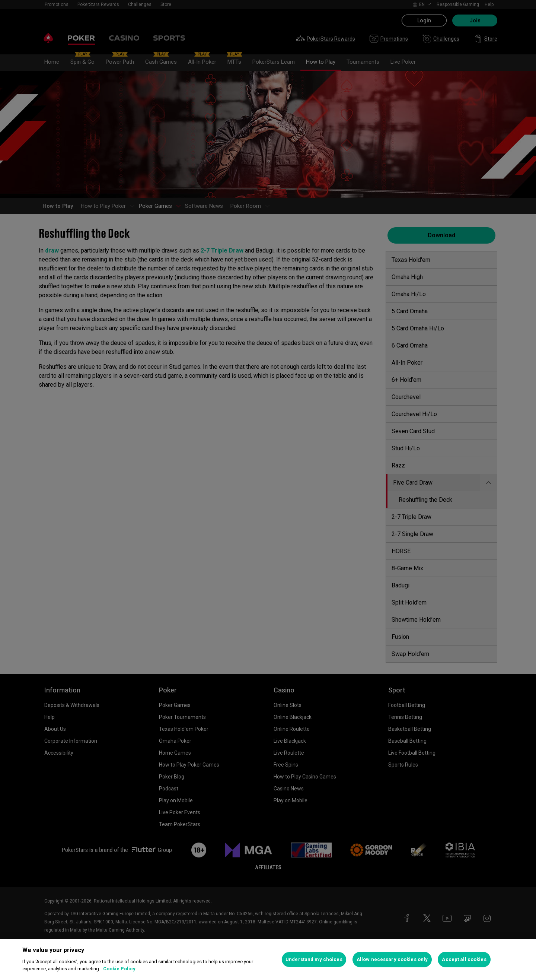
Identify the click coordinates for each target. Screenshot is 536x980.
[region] (268, 960)
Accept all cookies (464, 959)
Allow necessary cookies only (392, 959)
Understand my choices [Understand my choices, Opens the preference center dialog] (314, 959)
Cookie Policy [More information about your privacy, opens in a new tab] (119, 969)
